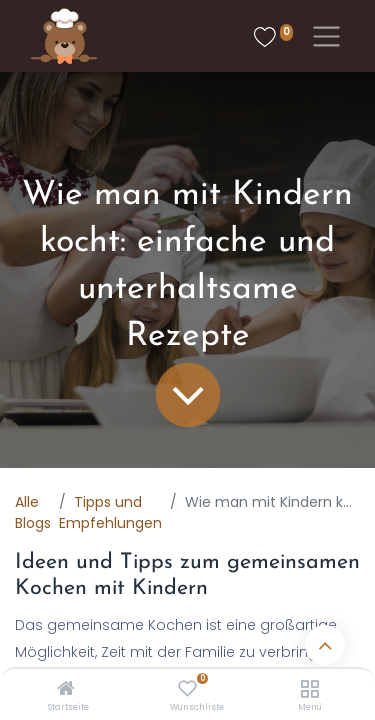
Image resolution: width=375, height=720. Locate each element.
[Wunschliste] (187, 689)
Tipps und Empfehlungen (110, 512)
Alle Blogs (33, 512)
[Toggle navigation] (322, 36)
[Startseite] (66, 690)
